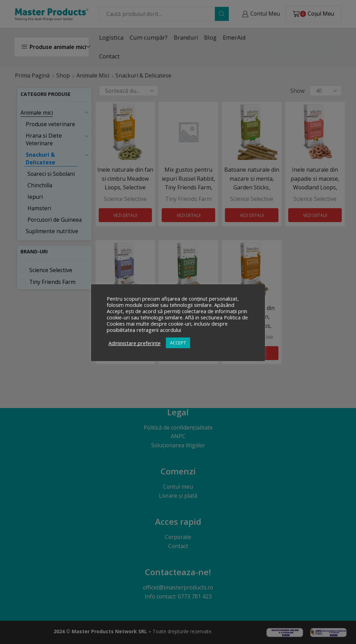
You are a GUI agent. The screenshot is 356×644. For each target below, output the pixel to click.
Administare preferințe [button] (135, 343)
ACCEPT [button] (178, 343)
